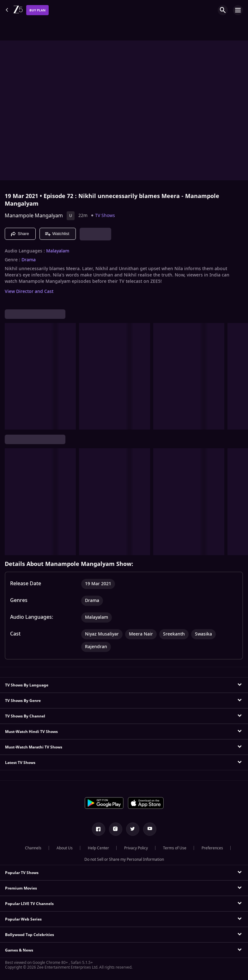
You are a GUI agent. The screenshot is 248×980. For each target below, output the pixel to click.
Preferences (212, 848)
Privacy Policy (136, 848)
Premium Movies (21, 888)
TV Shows (105, 216)
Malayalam (58, 251)
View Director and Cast (29, 292)
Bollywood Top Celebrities (30, 935)
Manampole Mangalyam (34, 216)
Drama (29, 260)
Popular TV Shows (22, 873)
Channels (33, 848)
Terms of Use (175, 848)
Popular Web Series (23, 919)
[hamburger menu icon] (238, 10)
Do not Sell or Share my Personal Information (124, 859)
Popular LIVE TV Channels (29, 904)
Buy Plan (37, 10)
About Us (65, 848)
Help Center (98, 848)
